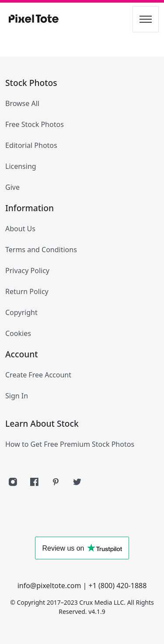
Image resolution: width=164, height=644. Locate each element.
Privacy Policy (27, 271)
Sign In (17, 396)
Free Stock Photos (35, 124)
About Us (20, 229)
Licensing (21, 166)
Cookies (18, 333)
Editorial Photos (31, 145)
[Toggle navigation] (146, 19)
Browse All (22, 103)
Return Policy (27, 291)
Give (12, 187)
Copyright (21, 312)
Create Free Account (38, 375)
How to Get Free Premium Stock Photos (70, 444)
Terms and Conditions (41, 250)
